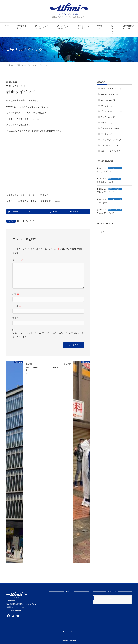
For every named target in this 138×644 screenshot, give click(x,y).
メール (17, 306)
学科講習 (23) (106, 134)
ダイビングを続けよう (84, 27)
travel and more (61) (109, 100)
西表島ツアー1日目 (105, 182)
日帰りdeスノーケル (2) (111, 145)
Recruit (73, 632)
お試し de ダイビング (106, 171)
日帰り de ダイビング (18, 86)
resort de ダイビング (114, 179)
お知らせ (112, 30)
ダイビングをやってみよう (42, 27)
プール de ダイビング (115, 168)
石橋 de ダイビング (105, 192)
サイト (15, 318)
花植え (55, 368)
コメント (18, 260)
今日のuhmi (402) (108, 117)
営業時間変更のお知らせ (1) (113, 128)
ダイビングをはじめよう (63, 27)
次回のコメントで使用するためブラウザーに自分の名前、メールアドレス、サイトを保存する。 (48, 335)
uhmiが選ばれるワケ (22, 27)
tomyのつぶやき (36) (109, 94)
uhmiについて (100, 27)
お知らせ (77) (106, 106)
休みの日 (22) (106, 123)
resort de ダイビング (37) (111, 89)
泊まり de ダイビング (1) (111, 151)
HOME (7, 26)
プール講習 (102, 203)
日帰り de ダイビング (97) (112, 140)
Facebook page (113, 598)
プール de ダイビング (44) (112, 111)
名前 (16, 294)
